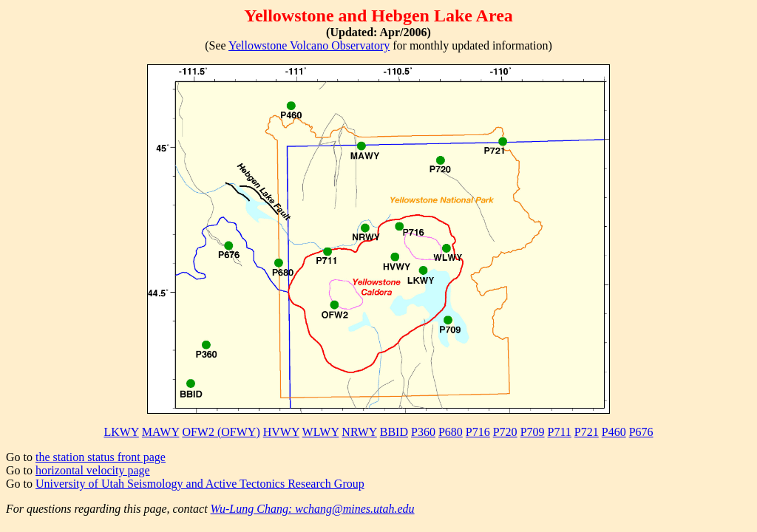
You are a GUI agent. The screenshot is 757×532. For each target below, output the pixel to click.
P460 (614, 432)
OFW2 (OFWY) (221, 432)
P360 (423, 432)
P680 (451, 432)
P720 (505, 432)
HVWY (281, 432)
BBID (394, 432)
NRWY (359, 432)
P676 (641, 432)
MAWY (161, 432)
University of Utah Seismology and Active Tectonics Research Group (200, 484)
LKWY (121, 432)
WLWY (321, 432)
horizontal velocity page (93, 470)
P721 (587, 432)
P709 (533, 432)
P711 (560, 432)
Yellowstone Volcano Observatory (309, 45)
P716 (478, 432)
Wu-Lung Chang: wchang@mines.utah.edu (313, 509)
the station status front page (101, 457)
